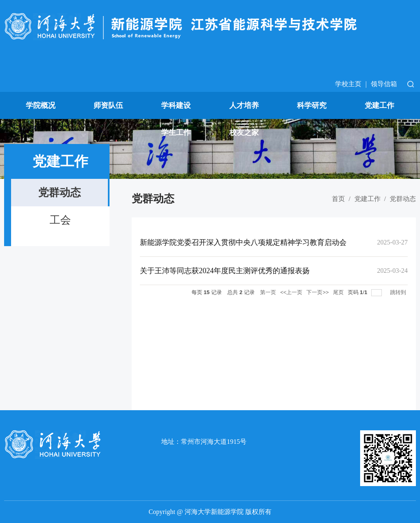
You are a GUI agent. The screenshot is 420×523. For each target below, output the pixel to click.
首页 (338, 199)
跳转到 (399, 292)
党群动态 (403, 199)
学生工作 (176, 132)
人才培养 (244, 105)
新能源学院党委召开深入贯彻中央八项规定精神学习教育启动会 (243, 242)
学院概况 (41, 105)
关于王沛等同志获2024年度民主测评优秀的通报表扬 (225, 271)
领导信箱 (384, 84)
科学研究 (312, 105)
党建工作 (379, 105)
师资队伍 (108, 105)
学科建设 (176, 105)
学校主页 (348, 84)
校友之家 (244, 132)
